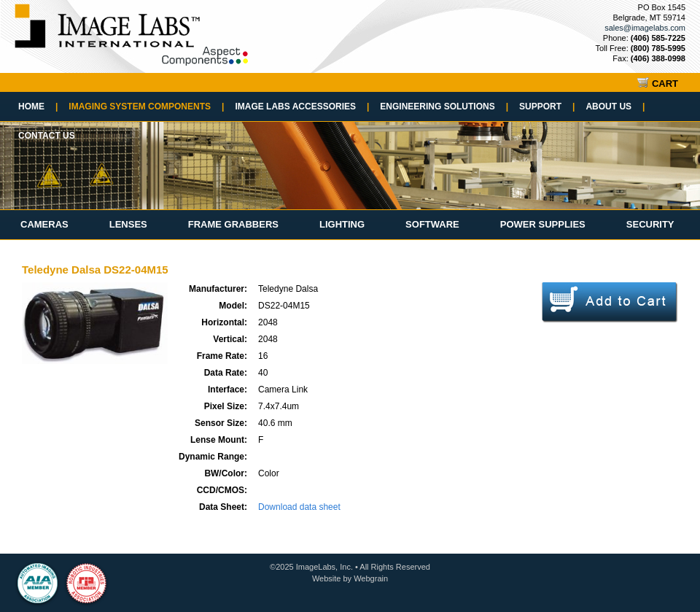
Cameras (44, 224)
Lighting (342, 224)
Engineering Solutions (444, 106)
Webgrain (371, 578)
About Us (615, 106)
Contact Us (47, 136)
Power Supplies (543, 224)
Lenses (128, 224)
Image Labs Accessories (302, 106)
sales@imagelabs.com (645, 28)
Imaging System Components (146, 106)
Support (547, 106)
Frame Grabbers (233, 224)
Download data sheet (299, 507)
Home (38, 106)
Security (650, 224)
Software (432, 224)
